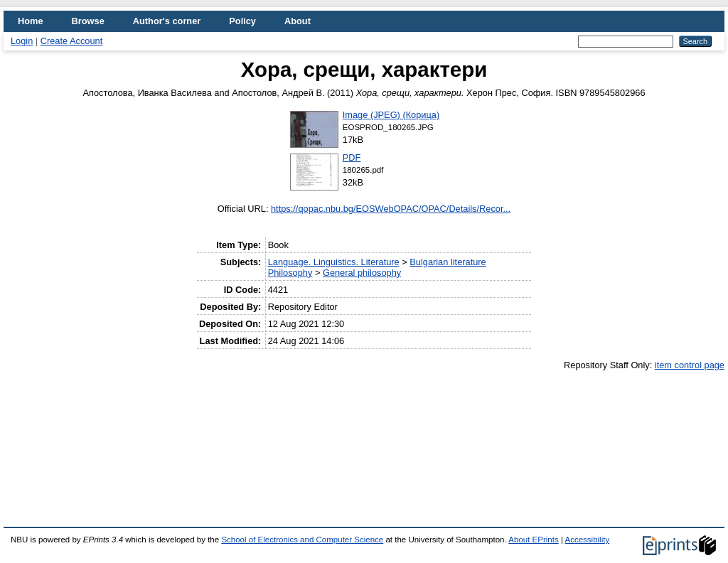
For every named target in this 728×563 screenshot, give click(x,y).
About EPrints (533, 540)
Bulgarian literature (448, 262)
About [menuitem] (298, 21)
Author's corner (167, 21)
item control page (690, 365)
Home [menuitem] (31, 21)
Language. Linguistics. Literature (334, 262)
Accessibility (587, 540)
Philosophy (290, 273)
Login (22, 41)
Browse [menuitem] (88, 21)
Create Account (72, 41)
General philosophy (362, 273)
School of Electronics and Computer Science (302, 540)
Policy (242, 21)
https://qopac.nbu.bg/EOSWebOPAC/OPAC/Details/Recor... (391, 209)
